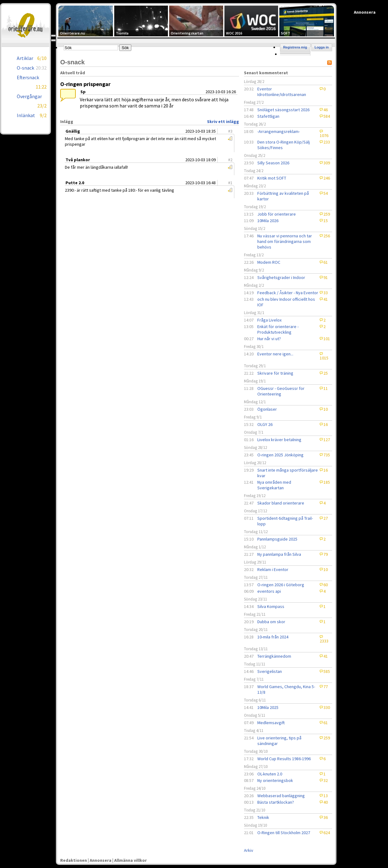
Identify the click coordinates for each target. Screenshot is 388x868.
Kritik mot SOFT (272, 178)
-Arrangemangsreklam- (279, 131)
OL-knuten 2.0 (270, 774)
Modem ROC (269, 262)
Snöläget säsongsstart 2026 (283, 110)
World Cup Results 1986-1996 (284, 759)
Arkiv (249, 850)
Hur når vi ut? (269, 339)
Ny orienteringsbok (275, 780)
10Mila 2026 (268, 221)
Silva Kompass (271, 606)
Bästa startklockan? (276, 802)
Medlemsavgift (271, 723)
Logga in (322, 47)
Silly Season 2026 (273, 163)
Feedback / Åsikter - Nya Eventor (288, 293)
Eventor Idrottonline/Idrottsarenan (282, 92)
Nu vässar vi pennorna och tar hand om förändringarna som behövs (285, 241)
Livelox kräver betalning (279, 440)
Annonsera (101, 860)
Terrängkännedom (274, 656)
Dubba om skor (271, 622)
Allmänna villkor (131, 860)
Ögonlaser (267, 409)
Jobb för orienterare (277, 214)
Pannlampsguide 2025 (277, 539)
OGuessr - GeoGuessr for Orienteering (281, 391)
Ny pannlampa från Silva (279, 554)
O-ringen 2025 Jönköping (280, 455)
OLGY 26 (265, 424)
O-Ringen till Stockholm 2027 (284, 833)
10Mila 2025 (268, 707)
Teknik (263, 817)
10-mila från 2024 (273, 637)
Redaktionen (74, 860)
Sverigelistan (270, 671)
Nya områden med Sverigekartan (274, 485)
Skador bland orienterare (281, 503)
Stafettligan (268, 116)
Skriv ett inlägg (223, 121)
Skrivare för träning (275, 373)
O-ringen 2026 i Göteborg (281, 585)
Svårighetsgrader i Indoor (281, 277)
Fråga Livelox (269, 320)
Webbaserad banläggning (281, 796)
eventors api (269, 591)
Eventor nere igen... (275, 354)
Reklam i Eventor (273, 569)
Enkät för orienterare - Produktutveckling (278, 329)
